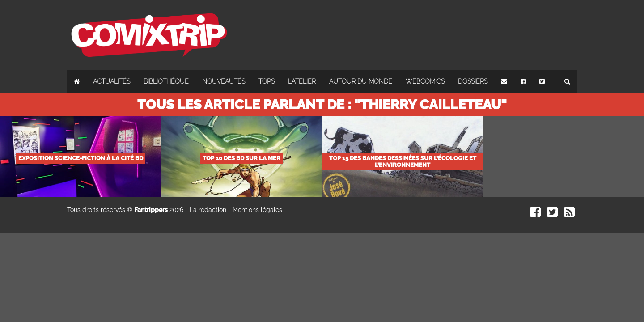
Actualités (112, 81)
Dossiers (473, 81)
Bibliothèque (166, 81)
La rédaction (208, 210)
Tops (267, 81)
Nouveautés (224, 81)
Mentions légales (257, 210)
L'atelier (302, 81)
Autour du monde (361, 81)
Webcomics (425, 81)
